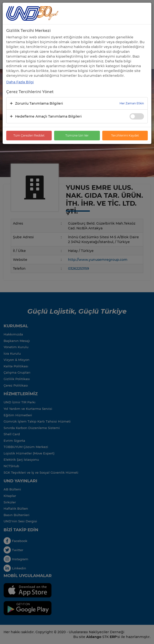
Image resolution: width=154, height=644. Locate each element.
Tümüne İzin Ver (77, 135)
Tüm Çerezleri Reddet (29, 135)
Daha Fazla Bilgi (20, 82)
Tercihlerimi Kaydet (125, 135)
